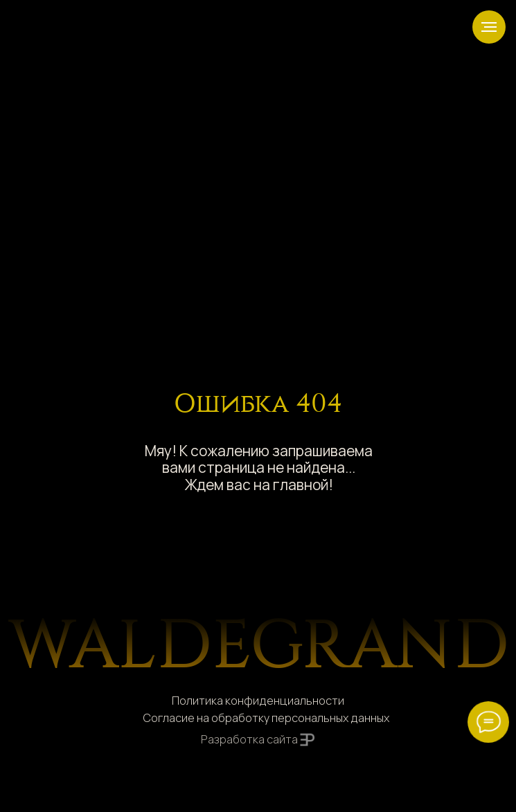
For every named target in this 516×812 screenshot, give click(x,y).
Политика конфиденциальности (258, 701)
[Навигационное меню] (489, 27)
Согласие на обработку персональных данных (266, 718)
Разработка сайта (249, 739)
